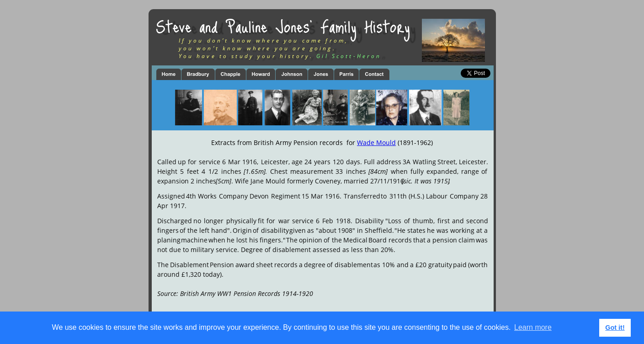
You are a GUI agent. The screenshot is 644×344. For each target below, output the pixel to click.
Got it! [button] (615, 328)
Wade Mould (376, 142)
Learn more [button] (533, 327)
